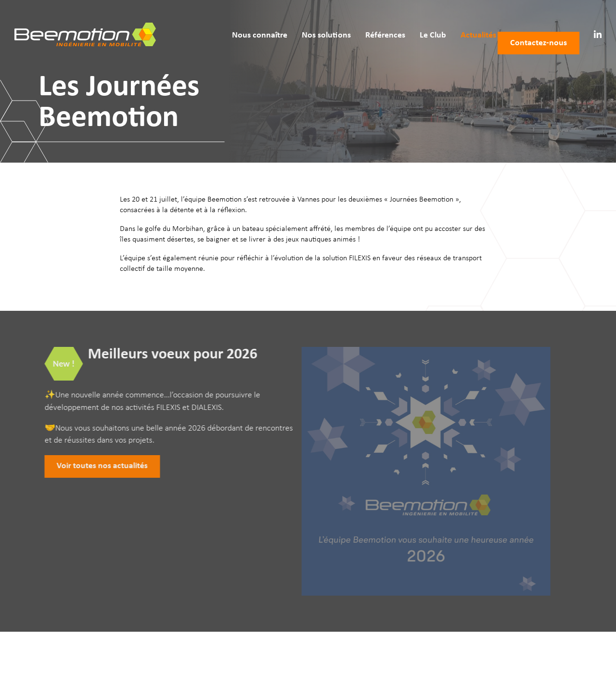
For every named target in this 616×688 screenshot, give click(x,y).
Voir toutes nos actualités (95, 466)
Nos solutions (313, 23)
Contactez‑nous (539, 23)
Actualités (465, 23)
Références (372, 23)
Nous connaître (247, 23)
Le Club (420, 23)
